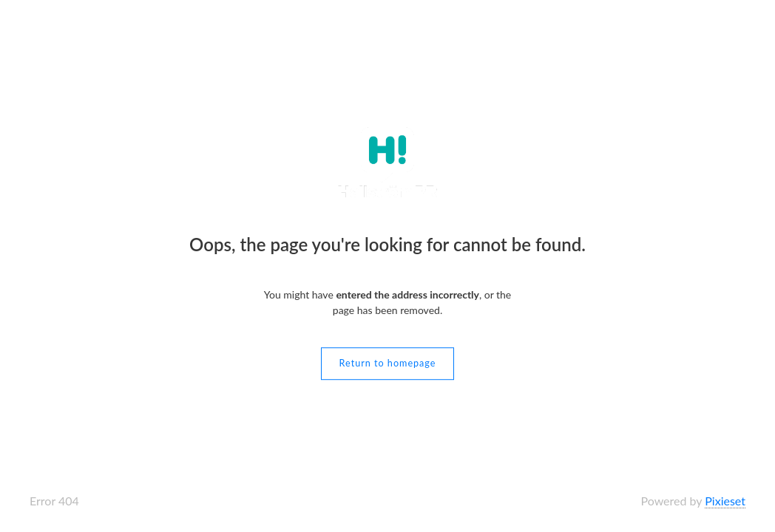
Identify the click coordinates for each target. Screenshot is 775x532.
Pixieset (725, 501)
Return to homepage (388, 363)
